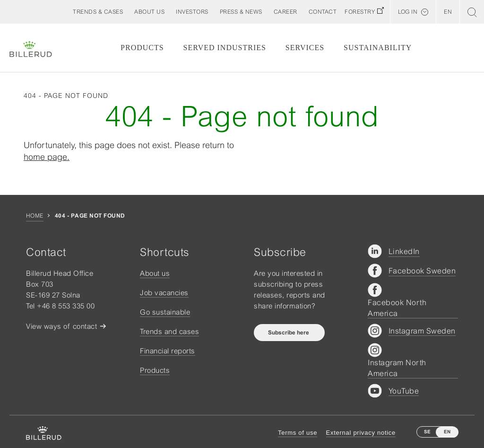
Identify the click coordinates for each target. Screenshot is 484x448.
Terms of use (298, 433)
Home (35, 216)
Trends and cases (169, 331)
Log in (408, 12)
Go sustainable (165, 312)
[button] (149, 12)
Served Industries (225, 48)
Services (305, 48)
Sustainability (378, 48)
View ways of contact (61, 326)
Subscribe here (289, 333)
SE (427, 432)
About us (155, 273)
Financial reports (168, 351)
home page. (47, 157)
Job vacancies (164, 293)
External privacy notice (361, 433)
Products (142, 48)
